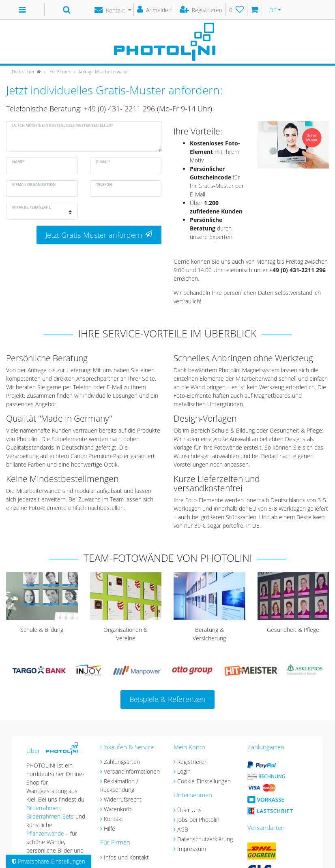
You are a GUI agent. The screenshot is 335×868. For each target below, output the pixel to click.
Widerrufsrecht (123, 799)
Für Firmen (60, 71)
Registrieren (192, 762)
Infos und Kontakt (126, 857)
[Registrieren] (201, 10)
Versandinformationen (132, 771)
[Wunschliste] (237, 10)
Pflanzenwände (46, 833)
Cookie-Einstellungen (204, 781)
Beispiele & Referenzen (167, 699)
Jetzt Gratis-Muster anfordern (99, 235)
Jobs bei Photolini (199, 820)
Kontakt (114, 819)
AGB (183, 829)
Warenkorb (118, 809)
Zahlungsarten (122, 762)
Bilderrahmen (43, 808)
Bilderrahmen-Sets (50, 816)
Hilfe (110, 829)
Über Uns (189, 810)
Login (184, 771)
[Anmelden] (155, 10)
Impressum (192, 849)
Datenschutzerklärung (205, 839)
